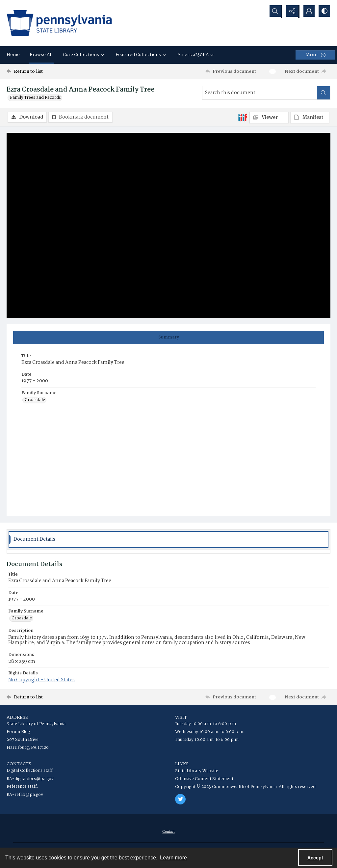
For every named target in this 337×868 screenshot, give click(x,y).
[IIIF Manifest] (310, 118)
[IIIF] (243, 117)
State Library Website (197, 771)
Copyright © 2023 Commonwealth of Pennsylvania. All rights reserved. (246, 787)
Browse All (41, 55)
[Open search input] (274, 12)
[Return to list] (51, 71)
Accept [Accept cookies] (315, 858)
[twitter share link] (180, 800)
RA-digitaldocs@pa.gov (30, 779)
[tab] (168, 338)
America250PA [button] (196, 55)
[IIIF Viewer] (269, 118)
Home (13, 55)
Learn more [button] (173, 858)
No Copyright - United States (41, 680)
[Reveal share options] (291, 12)
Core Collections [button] (84, 55)
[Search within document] (324, 93)
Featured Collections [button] (142, 55)
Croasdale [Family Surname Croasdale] (35, 401)
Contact (168, 832)
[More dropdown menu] (315, 55)
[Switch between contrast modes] (324, 12)
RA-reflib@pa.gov (25, 795)
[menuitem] (168, 832)
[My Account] (307, 12)
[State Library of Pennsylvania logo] (59, 23)
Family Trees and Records (35, 98)
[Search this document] (260, 93)
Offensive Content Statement (204, 779)
